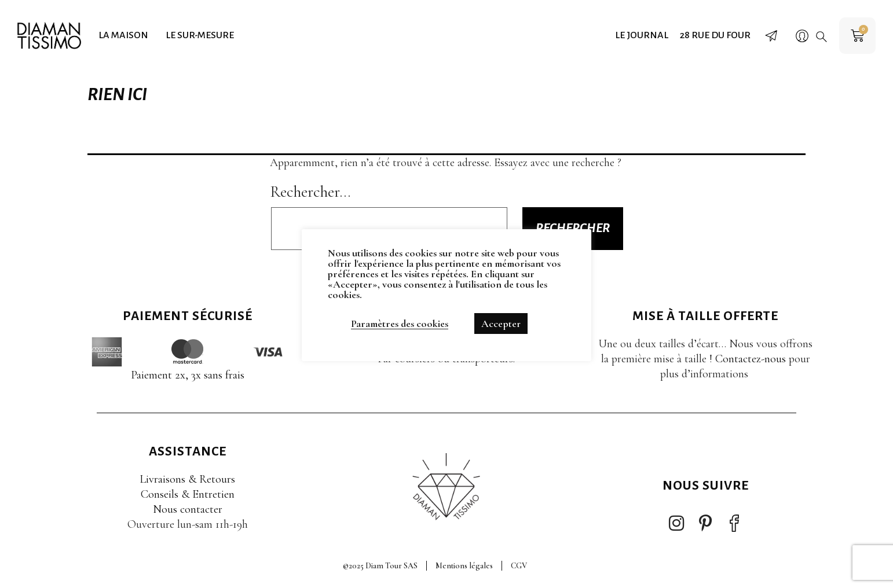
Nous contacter (188, 509)
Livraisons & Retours (187, 479)
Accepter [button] (501, 324)
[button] (821, 36)
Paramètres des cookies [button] (400, 324)
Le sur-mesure (200, 35)
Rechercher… (310, 192)
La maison (123, 35)
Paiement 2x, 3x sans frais (188, 375)
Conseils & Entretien (188, 494)
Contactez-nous (751, 359)
